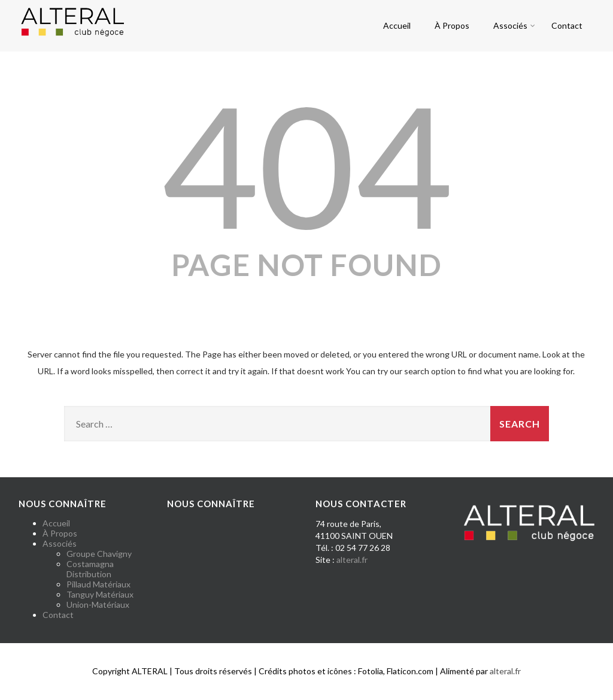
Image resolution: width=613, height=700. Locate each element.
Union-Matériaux (98, 604)
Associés (514, 25)
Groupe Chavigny (99, 554)
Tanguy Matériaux (100, 594)
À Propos (452, 25)
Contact (567, 25)
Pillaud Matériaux (98, 584)
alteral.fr (352, 560)
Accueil (397, 25)
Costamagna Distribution (90, 569)
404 (306, 164)
